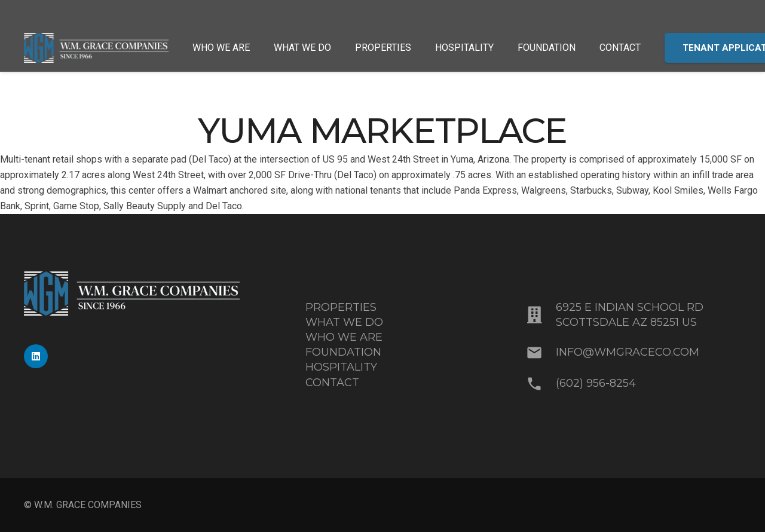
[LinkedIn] (36, 356)
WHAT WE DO (344, 322)
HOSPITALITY (341, 367)
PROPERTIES (341, 307)
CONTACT (332, 383)
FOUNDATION (343, 352)
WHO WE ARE (344, 337)
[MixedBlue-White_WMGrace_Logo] (96, 48)
